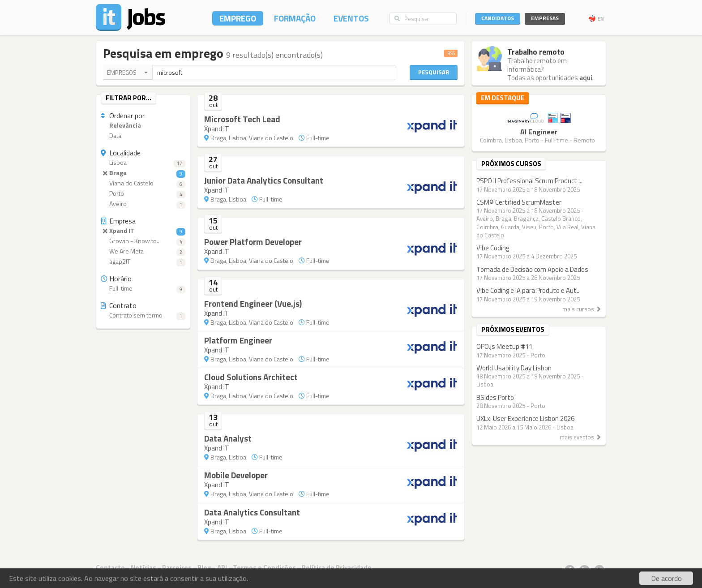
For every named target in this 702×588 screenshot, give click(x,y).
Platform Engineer (238, 340)
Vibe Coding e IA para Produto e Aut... (529, 290)
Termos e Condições (264, 568)
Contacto (110, 568)
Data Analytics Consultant (252, 512)
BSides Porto (495, 397)
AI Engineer (539, 132)
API (222, 568)
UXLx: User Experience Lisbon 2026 (525, 418)
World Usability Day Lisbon (514, 368)
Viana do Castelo (143, 183)
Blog (204, 568)
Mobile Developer (236, 475)
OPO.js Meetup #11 (504, 346)
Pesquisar (434, 72)
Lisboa (143, 163)
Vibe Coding (493, 248)
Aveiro (143, 204)
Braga (143, 173)
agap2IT (143, 262)
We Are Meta (143, 251)
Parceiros (177, 568)
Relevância (121, 126)
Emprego (238, 18)
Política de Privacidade (337, 568)
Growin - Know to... (143, 241)
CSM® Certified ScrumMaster (519, 202)
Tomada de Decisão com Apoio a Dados (532, 269)
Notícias (143, 568)
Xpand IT (143, 231)
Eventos (351, 18)
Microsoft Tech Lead (242, 119)
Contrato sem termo (143, 315)
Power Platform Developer (253, 242)
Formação (295, 18)
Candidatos (498, 18)
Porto (143, 194)
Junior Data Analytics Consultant (264, 180)
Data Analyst (228, 438)
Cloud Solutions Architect (251, 377)
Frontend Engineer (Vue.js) (253, 303)
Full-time (143, 289)
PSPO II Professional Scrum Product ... (529, 181)
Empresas (545, 18)
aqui (586, 78)
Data (111, 136)
